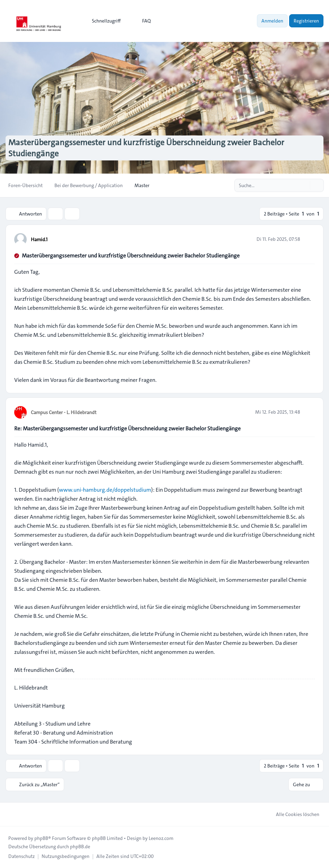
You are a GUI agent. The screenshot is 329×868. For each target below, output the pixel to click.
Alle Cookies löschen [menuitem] (293, 814)
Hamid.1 (39, 239)
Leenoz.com (161, 838)
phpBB (41, 838)
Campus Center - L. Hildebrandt (64, 412)
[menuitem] (103, 21)
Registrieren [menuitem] (306, 21)
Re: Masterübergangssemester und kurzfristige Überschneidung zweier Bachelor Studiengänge (127, 428)
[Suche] (304, 185)
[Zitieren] (309, 239)
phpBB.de (80, 847)
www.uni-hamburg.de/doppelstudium (105, 490)
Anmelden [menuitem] (272, 21)
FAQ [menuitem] (142, 21)
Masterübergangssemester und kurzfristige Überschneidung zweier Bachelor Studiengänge (131, 256)
